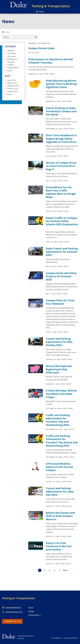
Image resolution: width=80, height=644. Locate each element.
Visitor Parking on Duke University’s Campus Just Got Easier (61, 111)
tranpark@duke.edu (13, 607)
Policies (31, 611)
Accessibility (56, 638)
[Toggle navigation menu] (40, 11)
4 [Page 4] (55, 570)
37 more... (9, 94)
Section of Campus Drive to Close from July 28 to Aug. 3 (61, 166)
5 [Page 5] (60, 570)
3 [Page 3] (50, 570)
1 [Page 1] (40, 570)
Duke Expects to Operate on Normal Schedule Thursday (51, 61)
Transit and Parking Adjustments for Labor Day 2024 (60, 491)
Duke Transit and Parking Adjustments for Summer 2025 (62, 252)
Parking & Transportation (18, 598)
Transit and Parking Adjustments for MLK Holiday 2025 (59, 342)
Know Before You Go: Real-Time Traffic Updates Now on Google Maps (61, 192)
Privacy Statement (70, 638)
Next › (66, 570)
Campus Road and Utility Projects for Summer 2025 (61, 276)
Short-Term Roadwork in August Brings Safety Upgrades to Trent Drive (61, 138)
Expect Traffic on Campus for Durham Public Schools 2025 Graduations (62, 221)
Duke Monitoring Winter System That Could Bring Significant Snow (61, 84)
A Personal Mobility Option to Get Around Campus (59, 467)
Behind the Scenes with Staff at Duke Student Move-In (60, 516)
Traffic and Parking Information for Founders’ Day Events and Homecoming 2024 (62, 441)
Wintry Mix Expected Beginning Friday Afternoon (59, 369)
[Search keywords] (18, 37)
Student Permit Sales (41, 48)
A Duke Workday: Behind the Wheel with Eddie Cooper (61, 394)
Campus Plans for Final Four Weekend (60, 302)
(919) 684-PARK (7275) (14, 612)
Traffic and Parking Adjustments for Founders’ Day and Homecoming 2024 (58, 420)
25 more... (9, 71)
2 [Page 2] (45, 570)
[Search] (36, 37)
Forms (31, 607)
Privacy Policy (34, 615)
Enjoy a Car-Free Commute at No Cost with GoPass (59, 546)
